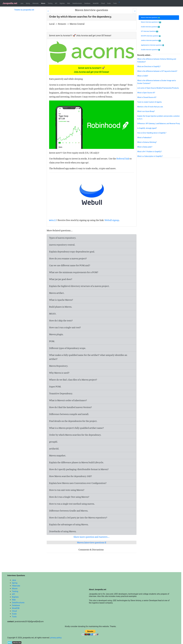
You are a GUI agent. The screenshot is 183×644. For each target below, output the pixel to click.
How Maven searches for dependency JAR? (71, 476)
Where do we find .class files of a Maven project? (73, 380)
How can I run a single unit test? (65, 327)
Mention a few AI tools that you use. (150, 107)
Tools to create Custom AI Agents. (150, 102)
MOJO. (53, 314)
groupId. (53, 442)
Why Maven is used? (59, 373)
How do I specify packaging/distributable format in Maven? (79, 469)
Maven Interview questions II (92, 542)
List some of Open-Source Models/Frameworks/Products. (158, 88)
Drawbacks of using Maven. (63, 531)
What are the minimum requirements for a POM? (74, 272)
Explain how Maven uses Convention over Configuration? (78, 483)
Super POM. (55, 387)
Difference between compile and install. (69, 414)
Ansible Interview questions (150, 50)
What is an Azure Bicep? (146, 111)
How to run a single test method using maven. (72, 504)
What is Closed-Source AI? (147, 97)
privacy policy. (56, 638)
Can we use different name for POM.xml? (70, 265)
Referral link (123, 159)
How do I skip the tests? (61, 321)
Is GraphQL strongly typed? (147, 128)
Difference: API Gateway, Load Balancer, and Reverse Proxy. (159, 124)
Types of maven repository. (63, 238)
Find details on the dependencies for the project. (73, 421)
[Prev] (48, 11)
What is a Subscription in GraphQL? (150, 156)
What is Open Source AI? (146, 93)
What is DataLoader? (145, 147)
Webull (53, 220)
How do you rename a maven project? (68, 258)
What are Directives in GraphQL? (149, 66)
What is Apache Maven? (61, 300)
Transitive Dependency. (61, 393)
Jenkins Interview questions (151, 40)
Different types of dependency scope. (68, 348)
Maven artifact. (57, 293)
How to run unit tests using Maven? (67, 490)
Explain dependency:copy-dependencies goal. (72, 252)
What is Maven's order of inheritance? (68, 400)
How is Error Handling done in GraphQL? (152, 133)
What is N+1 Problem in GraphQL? (150, 152)
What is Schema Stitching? (147, 142)
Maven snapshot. (58, 456)
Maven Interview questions (150, 18)
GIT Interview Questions (150, 31)
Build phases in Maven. (61, 307)
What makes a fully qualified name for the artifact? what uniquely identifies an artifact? (88, 357)
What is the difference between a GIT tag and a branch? (157, 71)
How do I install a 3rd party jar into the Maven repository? (78, 518)
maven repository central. (62, 245)
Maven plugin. (56, 334)
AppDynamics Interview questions (152, 45)
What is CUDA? (143, 76)
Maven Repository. (59, 366)
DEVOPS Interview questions (151, 36)
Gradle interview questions (150, 27)
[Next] (135, 11)
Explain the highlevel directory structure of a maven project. (79, 286)
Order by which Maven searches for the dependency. (75, 435)
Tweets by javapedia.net (24, 10)
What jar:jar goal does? (61, 279)
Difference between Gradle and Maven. (69, 511)
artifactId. (54, 449)
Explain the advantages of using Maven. (69, 524)
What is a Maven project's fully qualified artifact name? (77, 428)
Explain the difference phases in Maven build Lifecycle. (77, 462)
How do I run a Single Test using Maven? (69, 497)
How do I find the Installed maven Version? (70, 407)
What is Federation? (144, 138)
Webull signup (112, 220)
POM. (52, 341)
